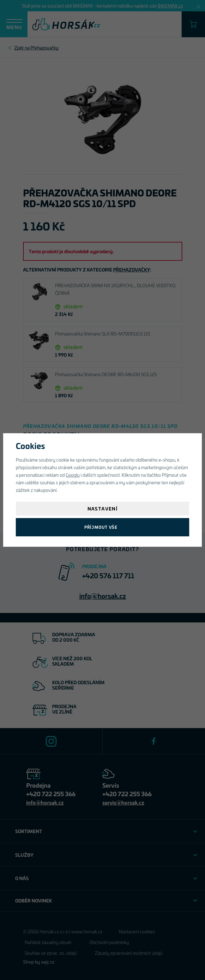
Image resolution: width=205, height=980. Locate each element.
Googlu (73, 475)
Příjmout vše (101, 527)
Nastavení (103, 508)
